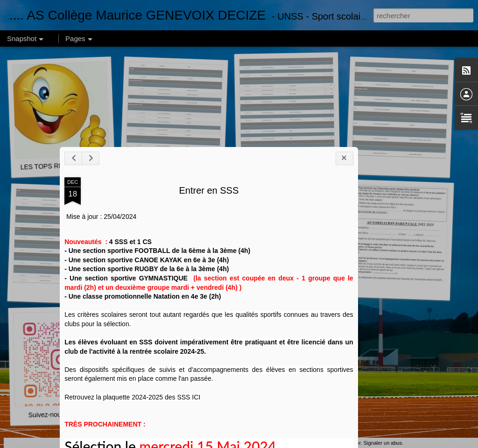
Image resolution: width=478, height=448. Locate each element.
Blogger (352, 443)
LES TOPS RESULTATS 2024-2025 (72, 165)
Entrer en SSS (192, 262)
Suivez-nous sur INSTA (62, 415)
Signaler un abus (383, 443)
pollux (309, 443)
